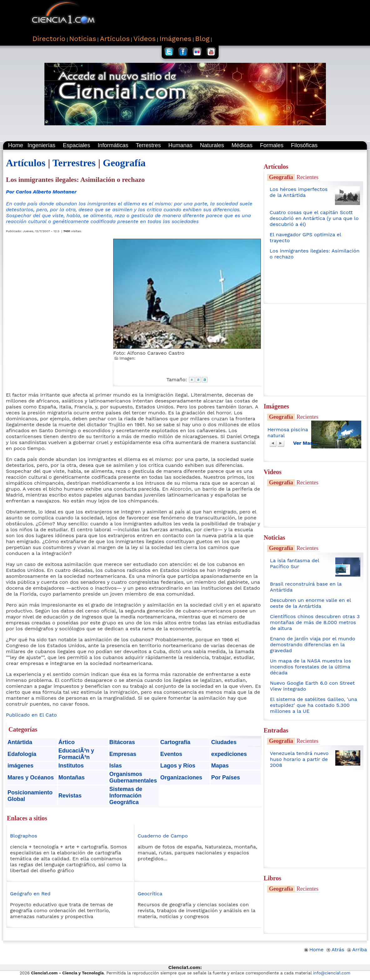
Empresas (123, 754)
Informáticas (113, 145)
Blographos (24, 836)
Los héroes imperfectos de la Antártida (299, 192)
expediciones (229, 754)
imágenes (20, 766)
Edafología (22, 754)
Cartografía (175, 742)
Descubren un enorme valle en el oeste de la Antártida (310, 603)
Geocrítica (150, 894)
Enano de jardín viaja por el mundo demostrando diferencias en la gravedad (313, 645)
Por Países (226, 777)
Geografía (124, 163)
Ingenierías (41, 145)
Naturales (212, 145)
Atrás (335, 950)
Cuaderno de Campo (163, 836)
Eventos (171, 754)
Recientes (307, 177)
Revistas (70, 796)
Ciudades (224, 742)
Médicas (242, 145)
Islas (116, 766)
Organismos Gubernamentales (133, 777)
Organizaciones (181, 777)
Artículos (26, 163)
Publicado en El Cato (31, 715)
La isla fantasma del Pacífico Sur (294, 563)
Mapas (220, 766)
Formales (272, 145)
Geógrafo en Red (30, 894)
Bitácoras (122, 742)
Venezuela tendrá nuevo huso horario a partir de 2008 (299, 759)
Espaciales (76, 145)
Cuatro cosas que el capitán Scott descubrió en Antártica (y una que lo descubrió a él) (314, 218)
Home (16, 145)
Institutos (71, 766)
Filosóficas (304, 145)
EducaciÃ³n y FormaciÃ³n (76, 754)
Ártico (67, 742)
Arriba (357, 950)
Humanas (180, 145)
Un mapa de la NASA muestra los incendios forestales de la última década (310, 667)
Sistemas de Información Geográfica (126, 796)
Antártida (20, 742)
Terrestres (148, 145)
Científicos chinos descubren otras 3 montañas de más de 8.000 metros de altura (315, 622)
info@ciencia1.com (332, 973)
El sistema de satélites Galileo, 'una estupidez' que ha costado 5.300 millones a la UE (313, 705)
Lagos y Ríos (178, 766)
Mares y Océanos (31, 777)
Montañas (72, 777)
